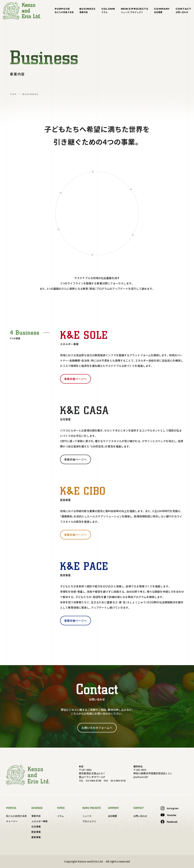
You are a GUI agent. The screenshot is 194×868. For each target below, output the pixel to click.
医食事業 (36, 832)
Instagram (170, 808)
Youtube (168, 815)
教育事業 (36, 837)
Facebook (169, 822)
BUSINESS (30, 94)
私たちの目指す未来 (16, 816)
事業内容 (36, 816)
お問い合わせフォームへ (97, 728)
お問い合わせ (140, 816)
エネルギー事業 (40, 821)
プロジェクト (89, 821)
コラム (60, 816)
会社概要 (113, 816)
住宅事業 (36, 827)
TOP (13, 94)
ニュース (87, 816)
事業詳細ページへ (76, 379)
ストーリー (12, 821)
